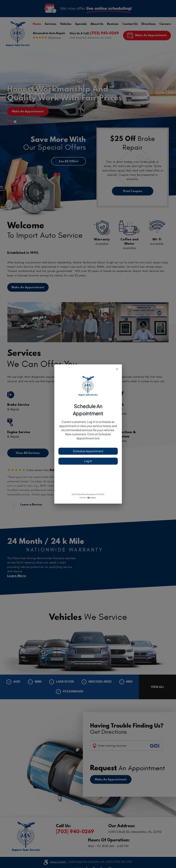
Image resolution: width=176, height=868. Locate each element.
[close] (117, 369)
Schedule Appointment (88, 451)
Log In (88, 461)
